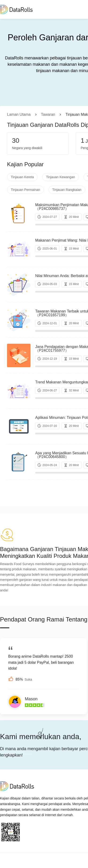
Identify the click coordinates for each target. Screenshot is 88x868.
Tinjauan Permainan (25, 190)
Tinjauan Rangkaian (67, 190)
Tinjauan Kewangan (60, 177)
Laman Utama (19, 114)
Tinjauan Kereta (22, 177)
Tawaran (48, 114)
